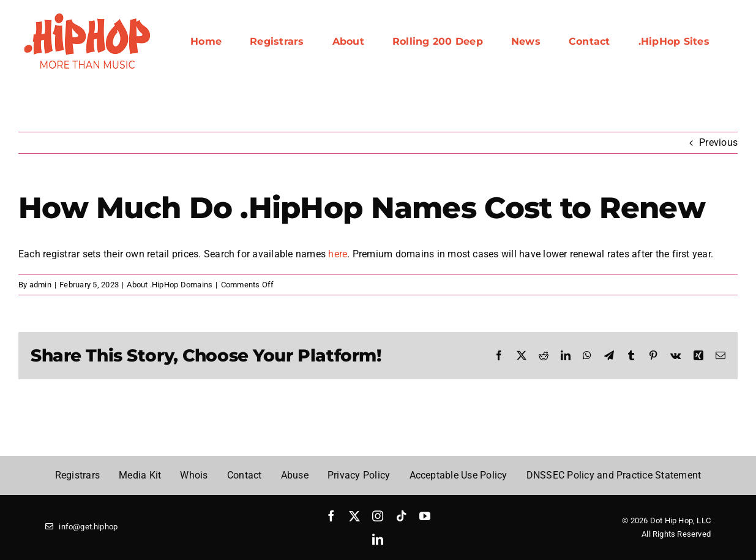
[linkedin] (378, 539)
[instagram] (378, 516)
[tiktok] (402, 516)
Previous (718, 142)
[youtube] (425, 516)
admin (40, 285)
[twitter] (354, 516)
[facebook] (331, 516)
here (338, 254)
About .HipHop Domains (170, 285)
